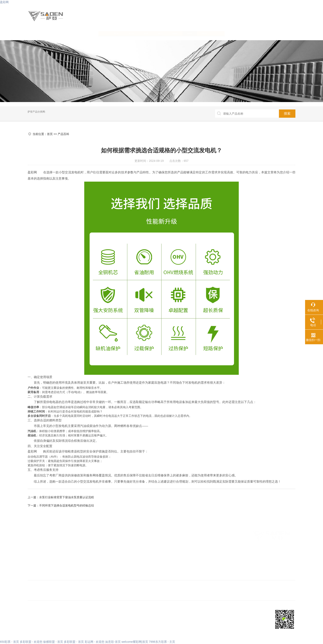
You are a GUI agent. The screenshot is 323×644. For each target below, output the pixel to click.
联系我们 (271, 33)
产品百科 (234, 33)
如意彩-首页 (113, 642)
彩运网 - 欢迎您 (95, 642)
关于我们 (84, 33)
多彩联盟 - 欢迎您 (31, 642)
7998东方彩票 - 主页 (162, 642)
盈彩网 (4, 2)
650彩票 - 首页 (9, 642)
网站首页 (46, 33)
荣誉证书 (159, 33)
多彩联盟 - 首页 (74, 642)
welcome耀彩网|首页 (135, 642)
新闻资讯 (196, 33)
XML (76, 622)
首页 (50, 134)
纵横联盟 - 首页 (53, 642)
